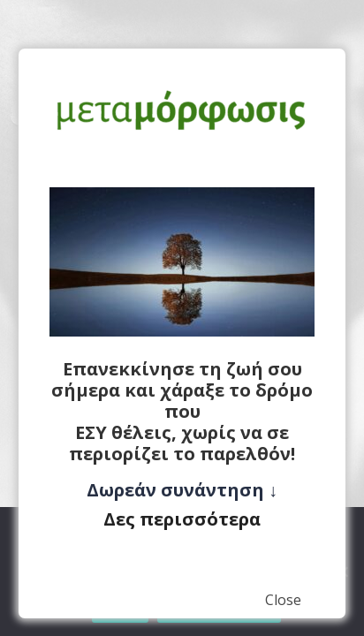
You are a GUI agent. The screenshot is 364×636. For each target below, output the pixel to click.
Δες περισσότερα (182, 519)
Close (283, 600)
